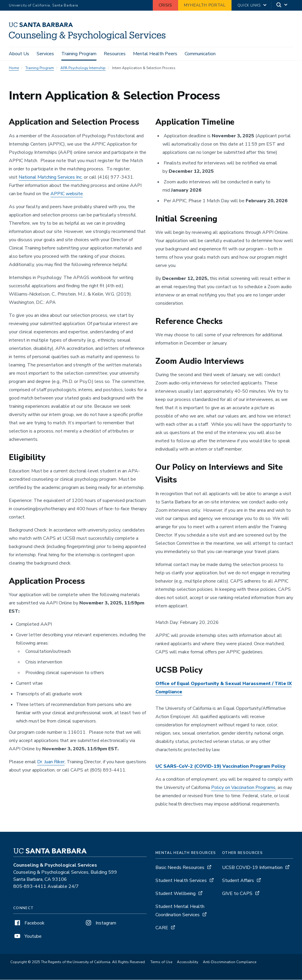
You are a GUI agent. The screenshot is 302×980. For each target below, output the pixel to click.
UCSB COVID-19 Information (252, 868)
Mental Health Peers (155, 54)
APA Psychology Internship (83, 69)
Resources (115, 54)
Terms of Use (161, 962)
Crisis (165, 5)
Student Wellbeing (175, 894)
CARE (162, 928)
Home (14, 69)
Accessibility (188, 962)
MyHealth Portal (205, 5)
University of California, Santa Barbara (44, 5)
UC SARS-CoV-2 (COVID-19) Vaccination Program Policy (220, 767)
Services (45, 54)
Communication (200, 54)
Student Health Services (181, 881)
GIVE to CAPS (237, 894)
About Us (19, 54)
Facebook (29, 923)
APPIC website (67, 194)
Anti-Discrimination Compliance (230, 962)
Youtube (27, 937)
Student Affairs (238, 881)
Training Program (79, 54)
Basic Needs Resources (180, 868)
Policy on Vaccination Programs (243, 788)
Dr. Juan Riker (51, 762)
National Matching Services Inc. (51, 177)
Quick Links (249, 5)
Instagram (100, 923)
